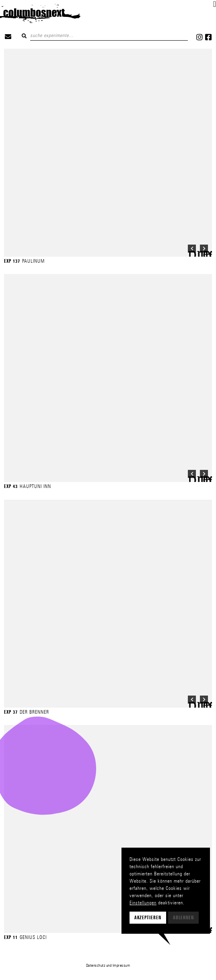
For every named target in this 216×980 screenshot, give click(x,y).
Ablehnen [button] (183, 918)
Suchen (24, 36)
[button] (215, 4)
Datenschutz (96, 965)
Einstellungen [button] (143, 903)
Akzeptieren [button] (148, 918)
